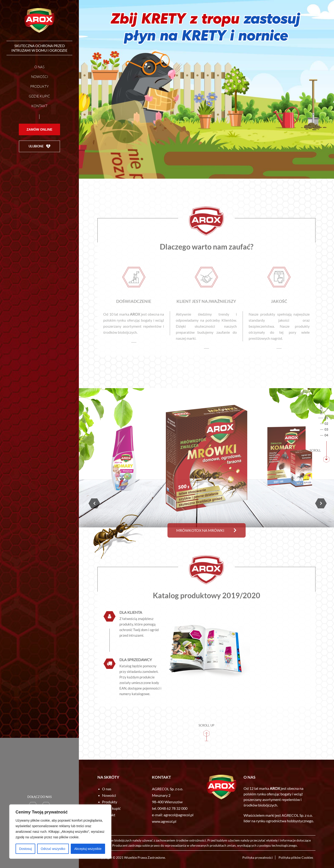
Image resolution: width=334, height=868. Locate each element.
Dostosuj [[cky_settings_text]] (25, 849)
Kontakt (39, 108)
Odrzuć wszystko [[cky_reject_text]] (53, 849)
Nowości (40, 79)
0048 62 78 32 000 (172, 808)
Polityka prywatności (258, 857)
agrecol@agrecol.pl (178, 815)
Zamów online (39, 138)
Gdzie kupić (39, 98)
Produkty (39, 88)
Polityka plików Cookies (296, 857)
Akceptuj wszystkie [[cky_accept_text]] (88, 849)
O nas (39, 69)
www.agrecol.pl (164, 821)
